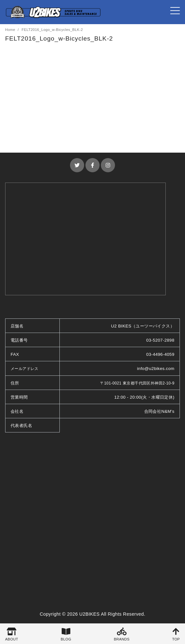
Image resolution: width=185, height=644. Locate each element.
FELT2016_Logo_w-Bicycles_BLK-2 (52, 30)
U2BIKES (90, 614)
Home (11, 30)
